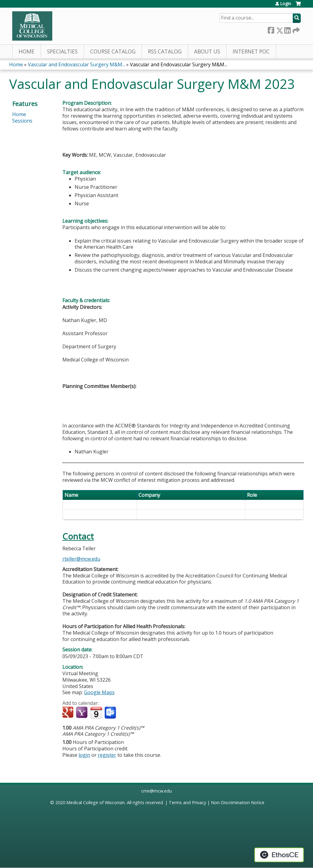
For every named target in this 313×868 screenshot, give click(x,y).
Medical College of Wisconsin (96, 802)
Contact (78, 536)
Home (27, 51)
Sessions (22, 121)
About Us (207, 51)
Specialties (62, 51)
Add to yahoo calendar (82, 713)
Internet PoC (251, 51)
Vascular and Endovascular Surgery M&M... (76, 64)
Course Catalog (113, 51)
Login (285, 4)
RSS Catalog (165, 51)
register (107, 755)
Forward (296, 29)
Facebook (271, 29)
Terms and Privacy (187, 802)
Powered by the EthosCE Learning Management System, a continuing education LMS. (279, 855)
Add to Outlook (111, 713)
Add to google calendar (69, 713)
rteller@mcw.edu (81, 559)
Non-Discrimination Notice (238, 802)
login (84, 755)
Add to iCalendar (96, 712)
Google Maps (99, 692)
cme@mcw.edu (156, 791)
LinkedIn (287, 29)
